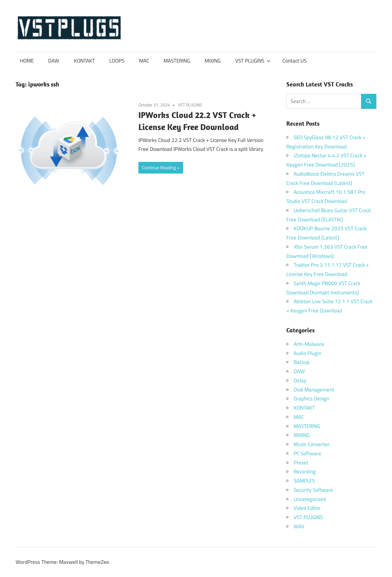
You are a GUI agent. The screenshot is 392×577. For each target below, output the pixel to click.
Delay (300, 380)
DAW (54, 61)
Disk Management (314, 390)
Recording (305, 472)
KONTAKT (84, 61)
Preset (301, 463)
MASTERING (177, 61)
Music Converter (312, 444)
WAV (299, 526)
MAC (144, 61)
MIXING (213, 61)
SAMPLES (304, 481)
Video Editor (307, 508)
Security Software (313, 490)
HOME (27, 61)
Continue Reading (159, 168)
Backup (302, 362)
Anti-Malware (309, 344)
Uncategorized (310, 499)
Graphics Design (311, 399)
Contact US (294, 61)
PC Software (307, 453)
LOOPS (117, 61)
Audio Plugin (307, 353)
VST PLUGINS (253, 61)
